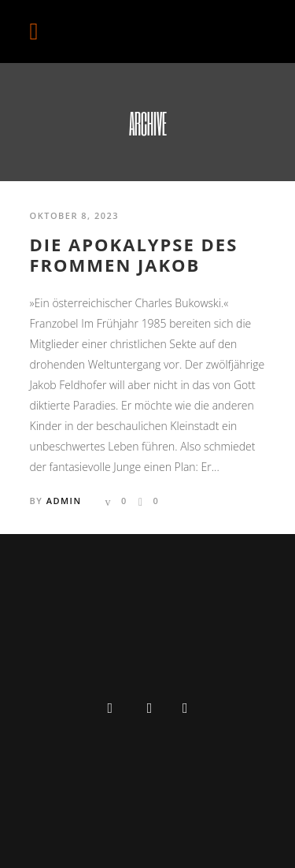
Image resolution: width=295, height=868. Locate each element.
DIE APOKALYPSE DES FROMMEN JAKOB (134, 255)
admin (64, 501)
